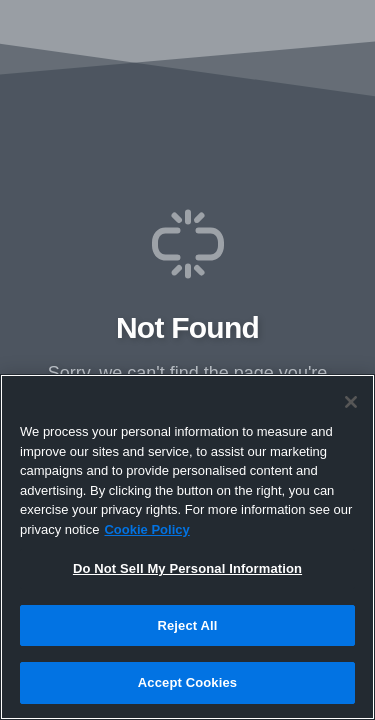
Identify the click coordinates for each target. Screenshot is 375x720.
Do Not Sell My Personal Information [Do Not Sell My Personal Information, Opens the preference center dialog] (187, 568)
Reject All (187, 625)
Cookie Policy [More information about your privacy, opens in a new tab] (146, 529)
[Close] (351, 402)
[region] (187, 547)
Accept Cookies (187, 682)
